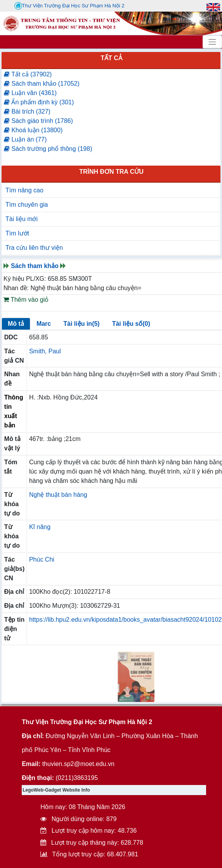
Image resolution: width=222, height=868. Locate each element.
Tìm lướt (17, 233)
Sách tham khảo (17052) (42, 84)
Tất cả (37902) (28, 74)
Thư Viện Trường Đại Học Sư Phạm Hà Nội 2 (69, 6)
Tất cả (111, 58)
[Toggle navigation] (212, 42)
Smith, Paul (45, 351)
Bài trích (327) (27, 112)
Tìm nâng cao (24, 190)
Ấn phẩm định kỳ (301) (39, 102)
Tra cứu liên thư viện (34, 248)
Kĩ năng (40, 527)
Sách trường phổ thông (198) (48, 149)
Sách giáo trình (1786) (38, 121)
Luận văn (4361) (30, 93)
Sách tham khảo (35, 266)
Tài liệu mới (22, 219)
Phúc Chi (42, 559)
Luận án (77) (25, 139)
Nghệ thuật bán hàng (58, 495)
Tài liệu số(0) (131, 324)
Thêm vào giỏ (26, 300)
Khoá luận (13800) (33, 130)
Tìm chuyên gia (27, 205)
